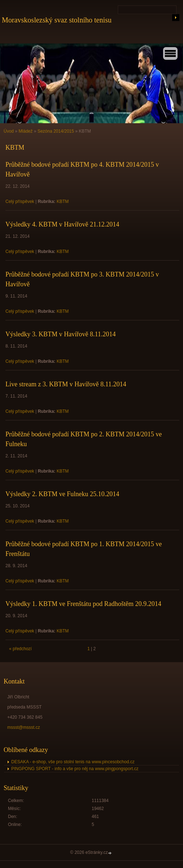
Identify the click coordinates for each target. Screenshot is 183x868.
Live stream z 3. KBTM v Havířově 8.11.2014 (66, 384)
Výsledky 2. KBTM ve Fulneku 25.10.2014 (62, 494)
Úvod (9, 131)
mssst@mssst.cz (24, 727)
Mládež (26, 131)
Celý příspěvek (20, 202)
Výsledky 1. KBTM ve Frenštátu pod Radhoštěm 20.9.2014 (83, 604)
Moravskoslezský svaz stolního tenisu (57, 20)
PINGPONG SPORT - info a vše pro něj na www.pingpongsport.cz (75, 769)
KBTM (63, 202)
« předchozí (20, 649)
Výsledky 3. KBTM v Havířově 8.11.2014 (61, 334)
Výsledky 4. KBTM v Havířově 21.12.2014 (62, 224)
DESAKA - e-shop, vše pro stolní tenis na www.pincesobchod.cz (73, 762)
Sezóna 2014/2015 (56, 131)
